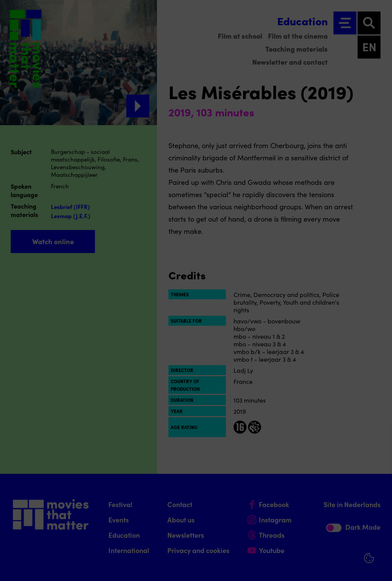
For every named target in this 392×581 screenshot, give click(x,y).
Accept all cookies (327, 544)
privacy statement (296, 468)
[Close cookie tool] (380, 438)
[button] (319, 493)
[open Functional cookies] (380, 494)
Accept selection (327, 567)
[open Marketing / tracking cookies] (380, 517)
